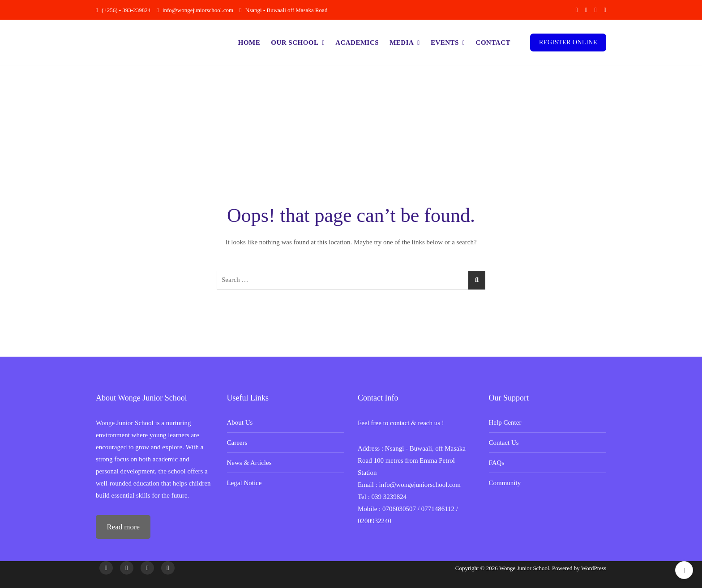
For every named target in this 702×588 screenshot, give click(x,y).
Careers (237, 443)
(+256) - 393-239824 (123, 10)
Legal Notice (244, 483)
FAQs (497, 463)
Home (249, 43)
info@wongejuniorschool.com (195, 10)
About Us (240, 422)
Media (402, 43)
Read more (123, 527)
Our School (295, 43)
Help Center (505, 422)
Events (445, 43)
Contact (493, 43)
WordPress (594, 568)
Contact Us (504, 443)
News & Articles (249, 463)
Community (505, 483)
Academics (357, 43)
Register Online (568, 42)
